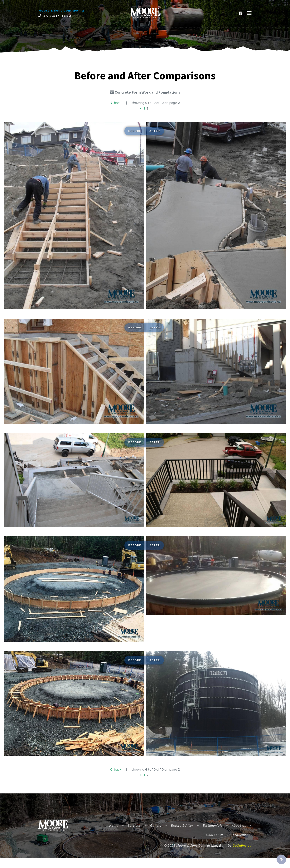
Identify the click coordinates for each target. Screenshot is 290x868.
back (116, 103)
